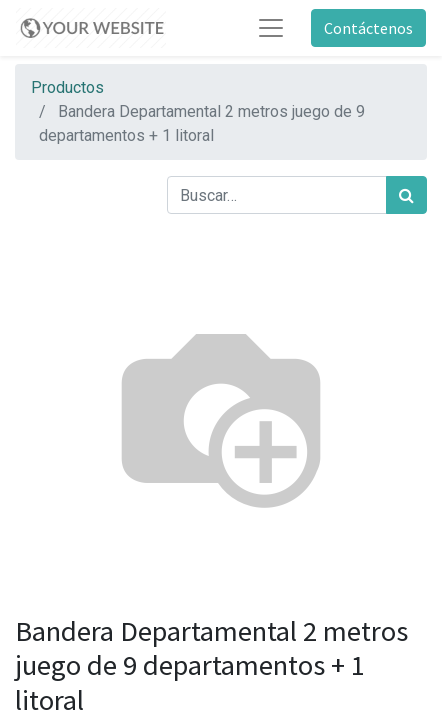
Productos (67, 87)
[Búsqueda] (406, 195)
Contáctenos (368, 28)
